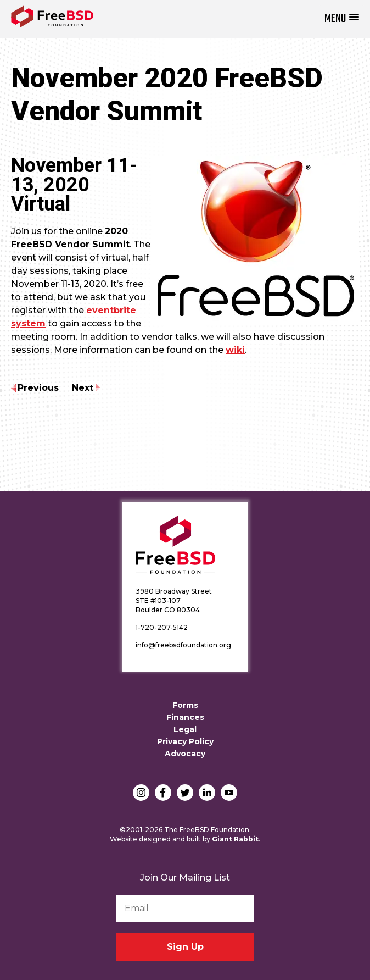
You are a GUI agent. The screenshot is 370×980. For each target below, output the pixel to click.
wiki (235, 350)
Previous (38, 388)
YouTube (229, 793)
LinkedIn (207, 793)
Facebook (163, 793)
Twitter (185, 793)
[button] (342, 19)
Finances (185, 717)
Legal (185, 729)
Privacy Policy (185, 741)
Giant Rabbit (235, 839)
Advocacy (185, 754)
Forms (185, 705)
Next (83, 388)
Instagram (141, 793)
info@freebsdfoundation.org (183, 645)
